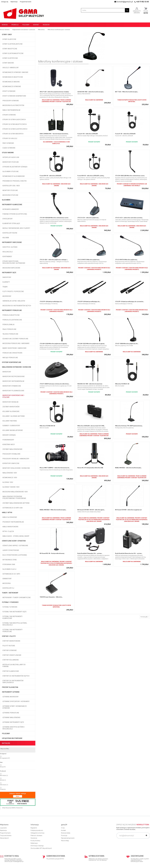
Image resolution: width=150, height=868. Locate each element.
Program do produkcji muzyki (15, 181)
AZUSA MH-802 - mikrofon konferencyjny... (91, 92)
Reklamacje (34, 843)
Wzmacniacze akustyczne (13, 77)
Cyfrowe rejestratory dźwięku (15, 167)
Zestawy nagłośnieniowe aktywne (16, 503)
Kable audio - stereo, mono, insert (16, 536)
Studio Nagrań (8, 153)
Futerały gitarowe (10, 607)
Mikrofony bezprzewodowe (14, 376)
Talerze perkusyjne (10, 334)
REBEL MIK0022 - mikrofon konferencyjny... (128, 468)
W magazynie (5, 758)
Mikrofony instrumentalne (13, 381)
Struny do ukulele (10, 138)
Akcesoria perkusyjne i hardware (16, 343)
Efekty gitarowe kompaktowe (14, 96)
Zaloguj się (5, 2)
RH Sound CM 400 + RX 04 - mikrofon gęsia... (91, 510)
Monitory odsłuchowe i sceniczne (16, 468)
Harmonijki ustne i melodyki (14, 301)
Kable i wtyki (7, 512)
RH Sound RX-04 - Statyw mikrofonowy (52, 553)
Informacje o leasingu (37, 846)
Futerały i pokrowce (10, 602)
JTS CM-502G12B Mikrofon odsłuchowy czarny (130, 176)
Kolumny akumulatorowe (13, 430)
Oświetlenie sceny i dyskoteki (14, 541)
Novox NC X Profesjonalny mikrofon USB (90, 468)
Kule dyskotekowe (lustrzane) (15, 555)
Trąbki (5, 287)
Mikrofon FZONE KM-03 (47, 426)
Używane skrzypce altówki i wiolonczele (14, 728)
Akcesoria (6, 583)
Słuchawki (6, 200)
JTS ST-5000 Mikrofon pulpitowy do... (127, 344)
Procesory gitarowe (11, 101)
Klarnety (6, 282)
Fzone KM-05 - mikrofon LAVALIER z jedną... (91, 176)
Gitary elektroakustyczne (13, 53)
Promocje (15, 25)
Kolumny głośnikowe (11, 411)
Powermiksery (8, 440)
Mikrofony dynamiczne (12, 386)
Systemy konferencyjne (12, 362)
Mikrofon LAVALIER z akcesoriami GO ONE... (91, 426)
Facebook (46, 25)
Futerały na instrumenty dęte (14, 612)
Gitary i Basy (7, 35)
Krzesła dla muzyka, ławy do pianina (14, 666)
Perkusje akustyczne (11, 315)
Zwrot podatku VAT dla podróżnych (41, 848)
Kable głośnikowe (10, 517)
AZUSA (3, 780)
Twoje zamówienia (6, 836)
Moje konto (4, 825)
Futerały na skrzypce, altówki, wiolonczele (15, 624)
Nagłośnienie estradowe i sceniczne (16, 367)
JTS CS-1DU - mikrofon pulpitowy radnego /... (54, 260)
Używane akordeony (10, 697)
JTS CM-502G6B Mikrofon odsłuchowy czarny (54, 218)
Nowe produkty (66, 833)
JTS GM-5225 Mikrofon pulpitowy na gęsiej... (91, 344)
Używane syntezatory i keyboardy (16, 701)
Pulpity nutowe (9, 646)
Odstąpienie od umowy (37, 833)
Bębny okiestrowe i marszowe (14, 348)
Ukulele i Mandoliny (11, 68)
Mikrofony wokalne (10, 402)
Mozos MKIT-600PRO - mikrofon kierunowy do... (55, 468)
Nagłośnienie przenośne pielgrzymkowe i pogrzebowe (14, 497)
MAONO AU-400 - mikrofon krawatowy (90, 384)
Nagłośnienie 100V (10, 473)
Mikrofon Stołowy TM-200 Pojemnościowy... (129, 426)
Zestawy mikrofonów (11, 407)
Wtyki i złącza (8, 531)
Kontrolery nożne (10, 233)
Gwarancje (34, 838)
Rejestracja (14, 2)
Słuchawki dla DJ (9, 569)
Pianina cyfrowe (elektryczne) (15, 214)
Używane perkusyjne (11, 713)
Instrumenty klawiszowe (12, 205)
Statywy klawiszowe (11, 671)
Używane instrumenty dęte (13, 722)
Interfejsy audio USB (11, 157)
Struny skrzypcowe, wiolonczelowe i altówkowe (14, 262)
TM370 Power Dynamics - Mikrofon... (51, 597)
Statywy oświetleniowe (12, 655)
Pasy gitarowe (8, 143)
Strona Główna (5, 30)
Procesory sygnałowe (11, 454)
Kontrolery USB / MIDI (11, 186)
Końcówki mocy (9, 444)
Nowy (3, 767)
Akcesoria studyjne (10, 195)
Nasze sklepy (65, 841)
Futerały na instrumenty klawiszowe (12, 617)
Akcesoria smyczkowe (11, 268)
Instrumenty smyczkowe (12, 242)
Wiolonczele (8, 252)
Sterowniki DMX (9, 564)
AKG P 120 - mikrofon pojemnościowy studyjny (54, 92)
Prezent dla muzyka (10, 687)
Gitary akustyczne (10, 49)
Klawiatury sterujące (11, 223)
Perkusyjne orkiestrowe (12, 353)
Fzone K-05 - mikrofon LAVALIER (88, 134)
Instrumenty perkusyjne (12, 310)
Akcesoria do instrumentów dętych (17, 306)
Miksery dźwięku (9, 435)
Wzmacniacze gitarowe (12, 86)
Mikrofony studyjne (11, 162)
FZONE (3, 789)
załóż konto (137, 13)
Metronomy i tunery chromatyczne (16, 598)
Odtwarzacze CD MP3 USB (12, 508)
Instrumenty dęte (9, 273)
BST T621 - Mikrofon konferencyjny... (127, 92)
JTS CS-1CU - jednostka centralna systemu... (129, 218)
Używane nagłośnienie (11, 717)
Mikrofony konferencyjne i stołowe (13, 396)
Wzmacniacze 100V (10, 478)
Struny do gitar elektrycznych (15, 129)
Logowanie (3, 828)
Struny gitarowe (9, 115)
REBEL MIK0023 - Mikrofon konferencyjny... (53, 510)
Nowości (5, 25)
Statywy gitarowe (10, 650)
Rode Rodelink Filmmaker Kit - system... (90, 553)
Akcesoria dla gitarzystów (13, 105)
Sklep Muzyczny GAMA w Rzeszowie (12, 808)
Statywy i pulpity (9, 636)
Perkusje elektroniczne (12, 320)
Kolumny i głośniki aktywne (14, 416)
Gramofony (7, 579)
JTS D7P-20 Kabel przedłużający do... (89, 301)
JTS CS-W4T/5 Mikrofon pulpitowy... (89, 260)
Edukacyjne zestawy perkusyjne (15, 339)
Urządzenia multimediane (12, 738)
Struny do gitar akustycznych (15, 124)
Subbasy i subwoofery (11, 426)
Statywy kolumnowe (11, 660)
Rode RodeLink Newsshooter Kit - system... (129, 553)
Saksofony (7, 277)
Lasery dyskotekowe (11, 550)
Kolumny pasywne (10, 421)
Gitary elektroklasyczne (12, 44)
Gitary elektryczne (10, 58)
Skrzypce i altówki (10, 247)
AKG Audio (4, 775)
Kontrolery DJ (8, 588)
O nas (63, 828)
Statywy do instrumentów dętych (16, 676)
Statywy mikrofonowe (11, 641)
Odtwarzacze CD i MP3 (11, 574)
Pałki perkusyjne (9, 329)
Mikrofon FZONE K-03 (122, 384)
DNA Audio (4, 785)
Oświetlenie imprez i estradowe (15, 546)
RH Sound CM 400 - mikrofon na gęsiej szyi (128, 510)
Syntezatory (7, 219)
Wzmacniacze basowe (11, 82)
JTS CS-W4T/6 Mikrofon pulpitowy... (126, 260)
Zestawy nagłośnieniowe (12, 449)
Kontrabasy (7, 257)
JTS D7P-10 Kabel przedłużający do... (51, 301)
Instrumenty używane (11, 692)
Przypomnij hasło (26, 2)
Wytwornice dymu (10, 560)
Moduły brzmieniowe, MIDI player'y (16, 228)
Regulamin (34, 828)
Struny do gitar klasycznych (14, 120)
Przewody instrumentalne (13, 522)
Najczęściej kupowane (68, 838)
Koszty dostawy (35, 841)
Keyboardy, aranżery (11, 209)
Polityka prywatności (37, 830)
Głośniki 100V (8, 482)
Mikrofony (7, 372)
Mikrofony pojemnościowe (13, 391)
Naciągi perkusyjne (10, 358)
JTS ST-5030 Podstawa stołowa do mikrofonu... (55, 384)
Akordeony (7, 296)
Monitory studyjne (10, 190)
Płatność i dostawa (36, 836)
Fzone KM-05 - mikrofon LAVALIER (50, 176)
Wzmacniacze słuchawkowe (14, 176)
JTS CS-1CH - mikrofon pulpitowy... (88, 218)
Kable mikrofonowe (10, 527)
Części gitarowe (9, 148)
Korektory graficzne (11, 463)
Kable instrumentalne (11, 110)
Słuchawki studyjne (10, 171)
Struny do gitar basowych (13, 134)
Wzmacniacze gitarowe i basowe (15, 72)
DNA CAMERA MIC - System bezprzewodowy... (54, 134)
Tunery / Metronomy (10, 593)
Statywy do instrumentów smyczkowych (13, 682)
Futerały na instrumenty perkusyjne (12, 631)
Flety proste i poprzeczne (13, 291)
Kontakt (36, 25)
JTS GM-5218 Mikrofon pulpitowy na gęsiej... (54, 344)
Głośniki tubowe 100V (11, 487)
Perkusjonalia (8, 325)
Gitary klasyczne (9, 39)
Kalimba (6, 238)
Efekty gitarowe (9, 91)
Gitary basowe (8, 63)
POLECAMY (6, 734)
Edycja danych (4, 838)
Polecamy (26, 25)
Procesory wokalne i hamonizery (16, 459)
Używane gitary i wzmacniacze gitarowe (15, 707)
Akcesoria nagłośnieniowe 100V (15, 492)
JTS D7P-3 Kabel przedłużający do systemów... (130, 301)
